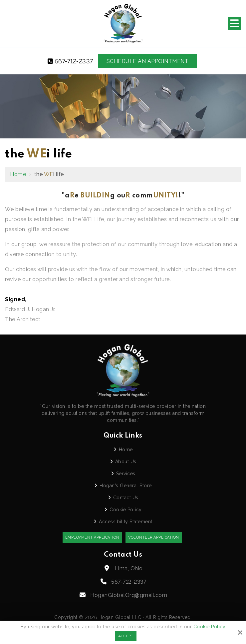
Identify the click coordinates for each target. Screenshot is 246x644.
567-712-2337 (70, 61)
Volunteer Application (154, 537)
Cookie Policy (210, 627)
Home (18, 174)
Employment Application (92, 537)
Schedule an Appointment (148, 61)
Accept (126, 636)
